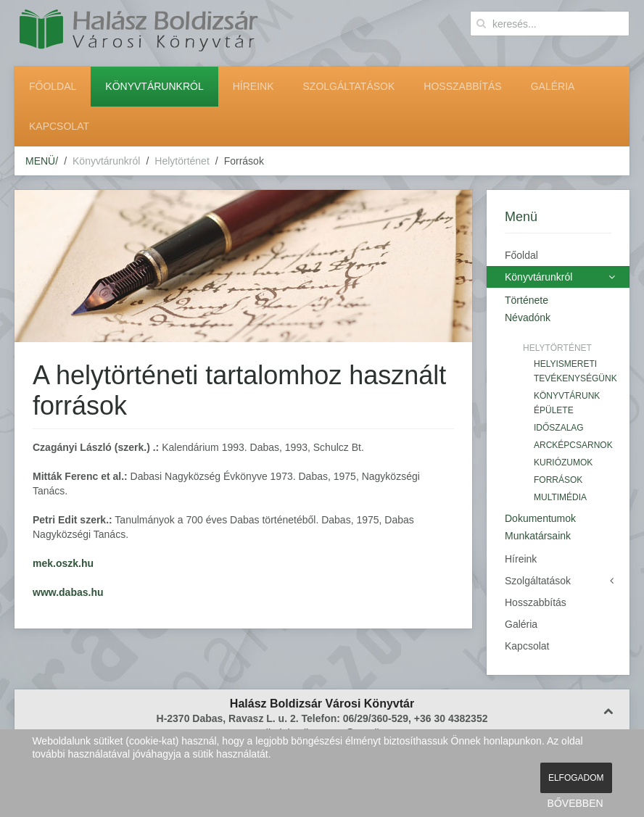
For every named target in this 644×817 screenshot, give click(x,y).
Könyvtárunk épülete (567, 403)
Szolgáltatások (349, 86)
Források (558, 480)
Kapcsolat (59, 126)
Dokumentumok (540, 518)
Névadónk (528, 318)
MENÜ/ (42, 161)
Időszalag (559, 428)
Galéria (553, 86)
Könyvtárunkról (154, 86)
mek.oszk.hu (63, 563)
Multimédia (560, 497)
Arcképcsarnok (573, 445)
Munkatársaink (538, 536)
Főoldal (53, 86)
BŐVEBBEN (575, 803)
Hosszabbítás (462, 86)
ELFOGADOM (576, 778)
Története (527, 300)
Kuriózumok (563, 463)
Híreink (253, 86)
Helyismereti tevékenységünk (573, 371)
